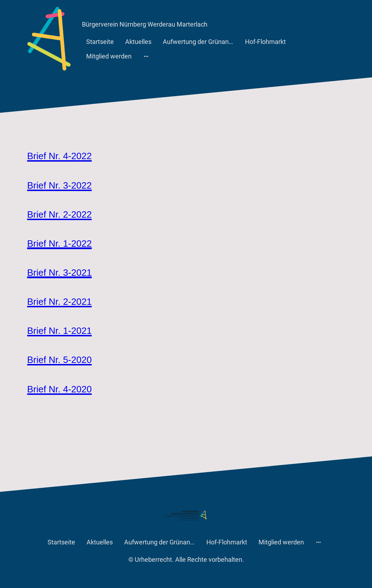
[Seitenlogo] (49, 39)
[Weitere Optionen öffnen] (146, 56)
